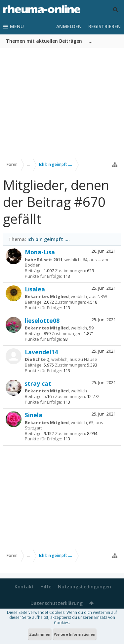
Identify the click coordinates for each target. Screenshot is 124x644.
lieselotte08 (42, 321)
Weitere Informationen (75, 634)
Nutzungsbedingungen (84, 587)
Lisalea (35, 289)
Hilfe (46, 587)
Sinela (34, 415)
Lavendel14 (41, 352)
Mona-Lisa (40, 252)
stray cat (38, 383)
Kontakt (24, 587)
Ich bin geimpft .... (49, 239)
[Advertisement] (62, 108)
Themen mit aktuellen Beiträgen (44, 41)
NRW (102, 296)
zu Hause (88, 359)
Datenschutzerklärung (57, 603)
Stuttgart (33, 428)
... (91, 41)
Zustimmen (40, 634)
